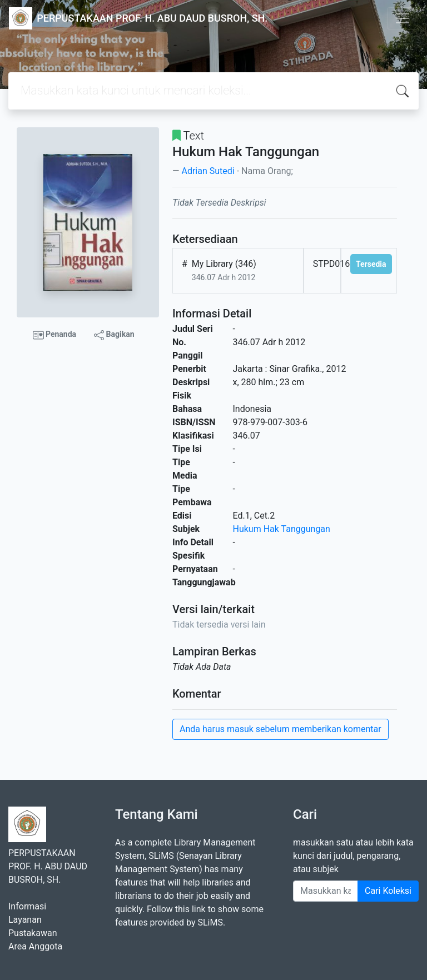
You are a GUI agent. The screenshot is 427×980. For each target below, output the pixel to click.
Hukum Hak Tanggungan (282, 529)
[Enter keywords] (326, 891)
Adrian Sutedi (208, 171)
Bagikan (114, 335)
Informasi (27, 906)
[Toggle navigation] (403, 18)
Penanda (55, 335)
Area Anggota (35, 946)
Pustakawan (33, 933)
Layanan (25, 920)
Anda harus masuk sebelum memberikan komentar (280, 729)
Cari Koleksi (388, 891)
